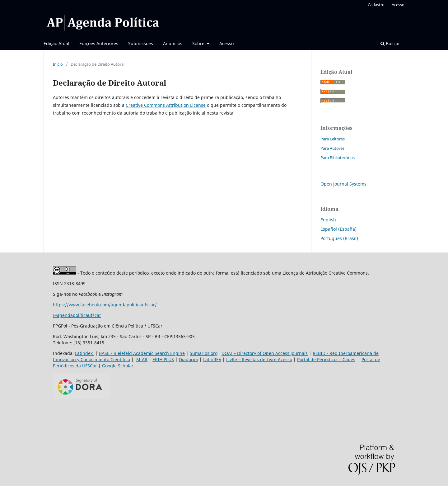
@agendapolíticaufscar (77, 315)
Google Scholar (118, 366)
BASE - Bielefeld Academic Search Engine (142, 353)
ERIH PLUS (163, 359)
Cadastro (376, 5)
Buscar (390, 43)
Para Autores (332, 148)
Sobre (199, 43)
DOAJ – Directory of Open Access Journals (265, 353)
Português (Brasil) (339, 238)
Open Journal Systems (343, 184)
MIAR (142, 359)
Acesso (226, 43)
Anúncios (173, 43)
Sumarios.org (204, 353)
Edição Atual (56, 43)
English (328, 220)
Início (58, 64)
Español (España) (338, 229)
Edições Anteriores (99, 43)
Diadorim (189, 359)
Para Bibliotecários (338, 158)
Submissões (141, 43)
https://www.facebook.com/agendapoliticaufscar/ (105, 305)
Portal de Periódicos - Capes (326, 359)
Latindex (84, 353)
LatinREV (212, 359)
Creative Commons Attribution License (166, 105)
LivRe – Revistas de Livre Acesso (259, 359)
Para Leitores (333, 139)
